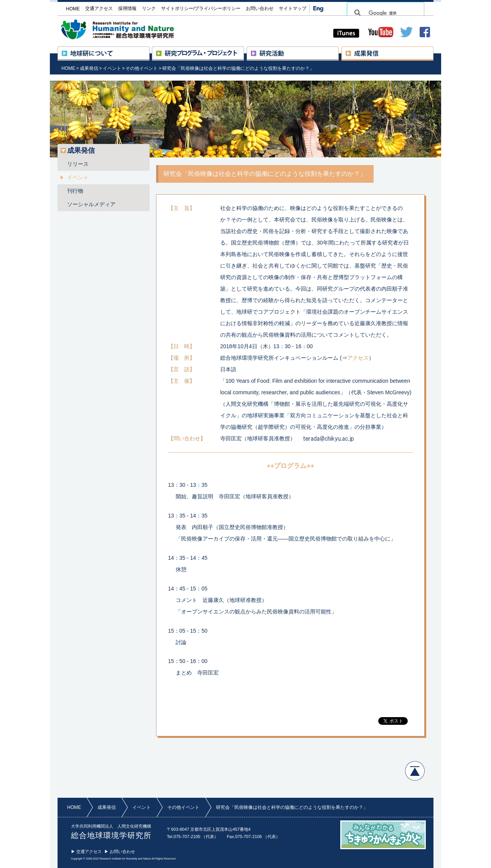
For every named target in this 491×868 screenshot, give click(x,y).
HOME (68, 68)
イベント (112, 68)
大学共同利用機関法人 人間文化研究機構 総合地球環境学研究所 (132, 29)
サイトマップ (293, 8)
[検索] (384, 13)
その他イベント (142, 68)
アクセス (358, 358)
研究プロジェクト (244, 50)
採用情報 (127, 8)
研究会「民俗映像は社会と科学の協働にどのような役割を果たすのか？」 (238, 68)
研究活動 (339, 50)
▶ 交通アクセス (86, 851)
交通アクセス (99, 8)
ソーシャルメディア (91, 204)
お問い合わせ (260, 8)
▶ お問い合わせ (120, 851)
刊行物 (75, 191)
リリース (78, 164)
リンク (149, 8)
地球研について (149, 50)
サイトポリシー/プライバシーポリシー (201, 8)
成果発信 (433, 50)
